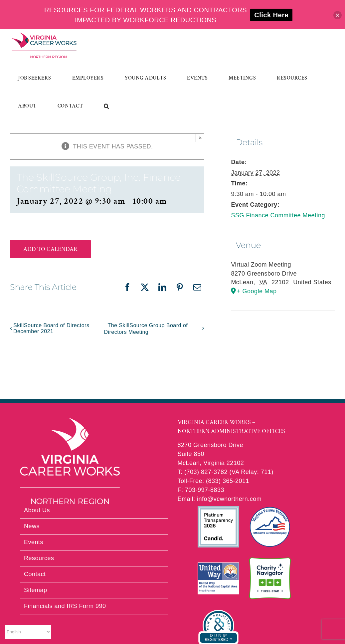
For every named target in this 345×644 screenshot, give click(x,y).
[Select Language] (28, 632)
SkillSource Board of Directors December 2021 (51, 328)
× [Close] (200, 138)
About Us (37, 510)
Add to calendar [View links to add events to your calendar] (50, 249)
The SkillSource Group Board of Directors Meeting (146, 329)
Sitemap (36, 590)
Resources (39, 558)
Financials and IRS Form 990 (65, 606)
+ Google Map (257, 291)
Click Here (271, 15)
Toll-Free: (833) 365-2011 (214, 481)
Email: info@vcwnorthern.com (220, 499)
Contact (35, 574)
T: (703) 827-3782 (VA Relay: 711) (226, 472)
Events (34, 542)
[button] (106, 106)
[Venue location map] (283, 331)
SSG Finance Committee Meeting (278, 215)
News (32, 526)
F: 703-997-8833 (201, 490)
